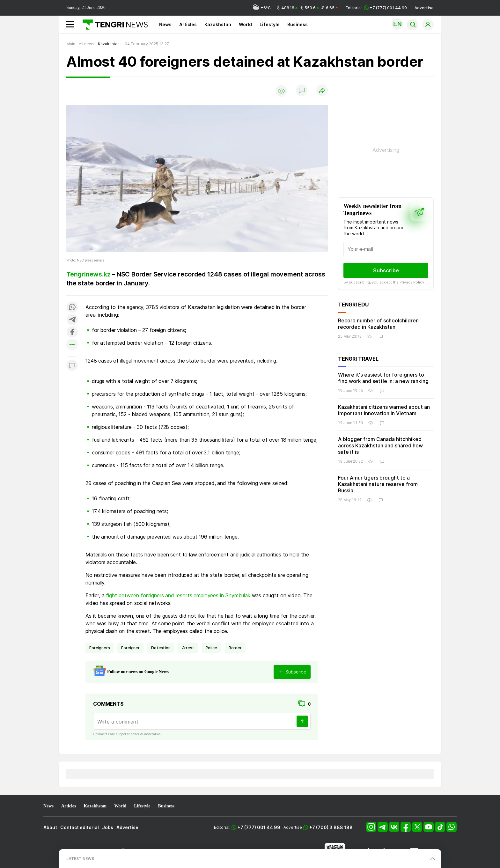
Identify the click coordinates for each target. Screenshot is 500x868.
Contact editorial (80, 827)
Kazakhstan (218, 24)
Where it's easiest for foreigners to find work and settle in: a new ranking (383, 378)
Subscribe (386, 270)
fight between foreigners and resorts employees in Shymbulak (178, 595)
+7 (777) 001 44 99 (259, 827)
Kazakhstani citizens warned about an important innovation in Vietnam (384, 410)
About (50, 827)
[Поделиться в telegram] (72, 320)
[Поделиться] (322, 91)
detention (161, 648)
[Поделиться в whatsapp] (72, 308)
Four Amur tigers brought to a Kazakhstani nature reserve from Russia (378, 484)
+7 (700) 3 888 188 (331, 827)
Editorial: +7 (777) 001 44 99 (376, 8)
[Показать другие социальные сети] (72, 345)
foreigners (99, 648)
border (235, 648)
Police (211, 648)
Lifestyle (270, 24)
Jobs (108, 827)
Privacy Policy (412, 282)
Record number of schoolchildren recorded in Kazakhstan (378, 324)
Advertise (424, 8)
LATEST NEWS (80, 859)
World (245, 24)
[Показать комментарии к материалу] (72, 366)
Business (298, 24)
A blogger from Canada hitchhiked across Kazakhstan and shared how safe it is (380, 445)
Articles (188, 24)
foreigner (130, 648)
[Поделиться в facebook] (72, 332)
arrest (188, 648)
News (165, 24)
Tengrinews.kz (88, 274)
